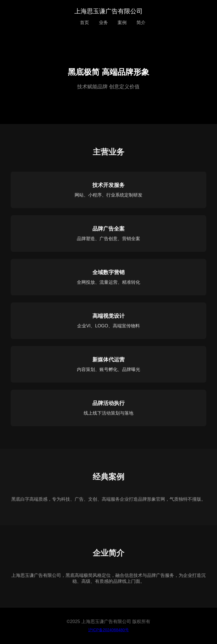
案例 (122, 23)
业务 (103, 23)
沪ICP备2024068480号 (108, 630)
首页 (84, 23)
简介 (141, 23)
